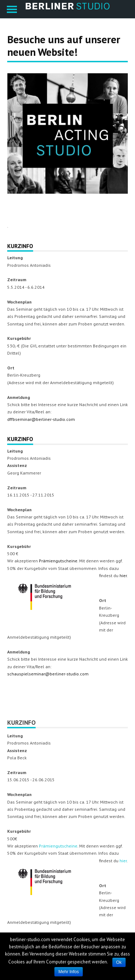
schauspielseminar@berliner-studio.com (48, 674)
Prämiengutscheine (58, 561)
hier (123, 576)
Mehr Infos (69, 972)
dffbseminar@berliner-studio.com (41, 419)
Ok (119, 962)
